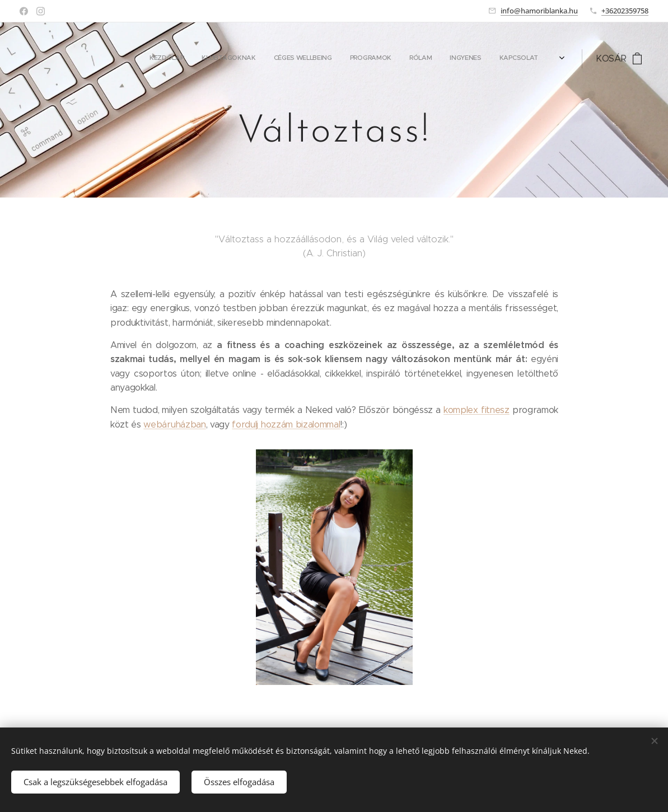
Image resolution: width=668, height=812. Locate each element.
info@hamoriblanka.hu (539, 11)
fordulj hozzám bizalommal (286, 424)
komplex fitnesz (477, 410)
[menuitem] (439, 59)
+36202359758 (625, 11)
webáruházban (174, 424)
